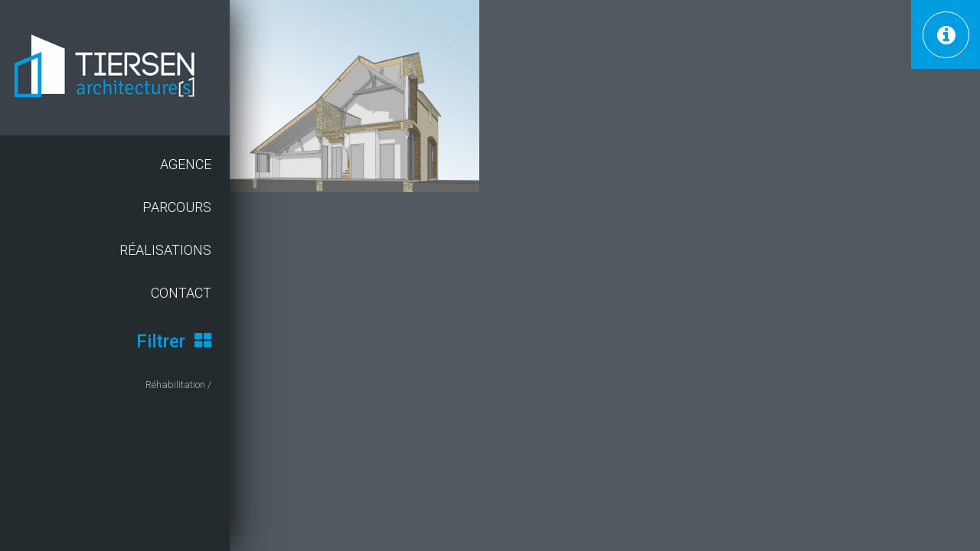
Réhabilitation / (178, 385)
